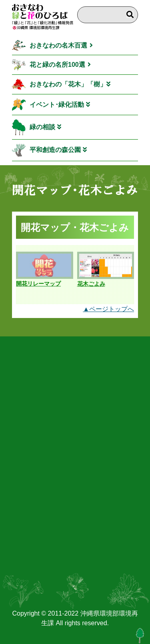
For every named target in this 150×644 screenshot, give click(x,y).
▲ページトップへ (108, 309)
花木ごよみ (91, 284)
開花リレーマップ (38, 284)
